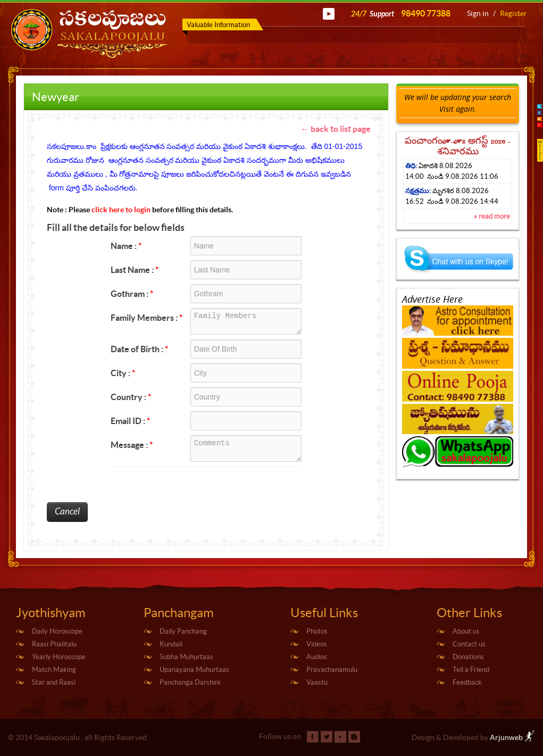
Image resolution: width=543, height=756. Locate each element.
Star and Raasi (54, 682)
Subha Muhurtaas (186, 657)
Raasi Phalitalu (54, 644)
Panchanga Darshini (190, 682)
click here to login (121, 210)
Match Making (54, 670)
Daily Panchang (183, 631)
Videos (317, 644)
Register (513, 13)
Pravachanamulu (332, 670)
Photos (317, 631)
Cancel (67, 512)
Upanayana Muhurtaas (194, 670)
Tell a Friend (471, 670)
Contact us (469, 644)
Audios (317, 657)
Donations (468, 657)
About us (466, 631)
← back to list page (336, 129)
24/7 (401, 14)
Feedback (467, 682)
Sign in (478, 13)
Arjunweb (512, 737)
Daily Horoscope (57, 631)
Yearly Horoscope (59, 657)
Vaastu (317, 682)
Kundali (171, 644)
